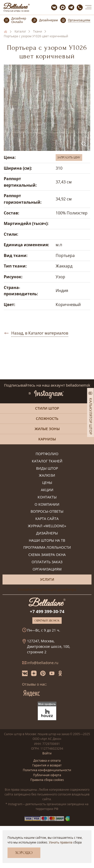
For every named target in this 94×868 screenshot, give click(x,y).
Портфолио (47, 454)
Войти (47, 753)
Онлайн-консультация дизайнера (47, 589)
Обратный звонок (47, 621)
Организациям (47, 569)
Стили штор (47, 408)
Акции (47, 490)
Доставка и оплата (47, 761)
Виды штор (47, 469)
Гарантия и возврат (47, 765)
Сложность (47, 418)
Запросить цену (69, 157)
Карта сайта (47, 519)
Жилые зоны (47, 429)
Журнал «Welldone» (47, 526)
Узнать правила (61, 842)
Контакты (47, 497)
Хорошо (24, 853)
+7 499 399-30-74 (47, 611)
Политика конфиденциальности (47, 770)
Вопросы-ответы (47, 512)
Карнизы (47, 439)
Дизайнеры (47, 533)
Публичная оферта (47, 775)
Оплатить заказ (47, 562)
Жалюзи (47, 476)
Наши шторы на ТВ (47, 541)
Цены (47, 483)
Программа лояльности (47, 548)
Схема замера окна (47, 555)
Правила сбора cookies (47, 780)
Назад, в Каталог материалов (40, 333)
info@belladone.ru (43, 663)
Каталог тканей (47, 461)
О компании (47, 505)
